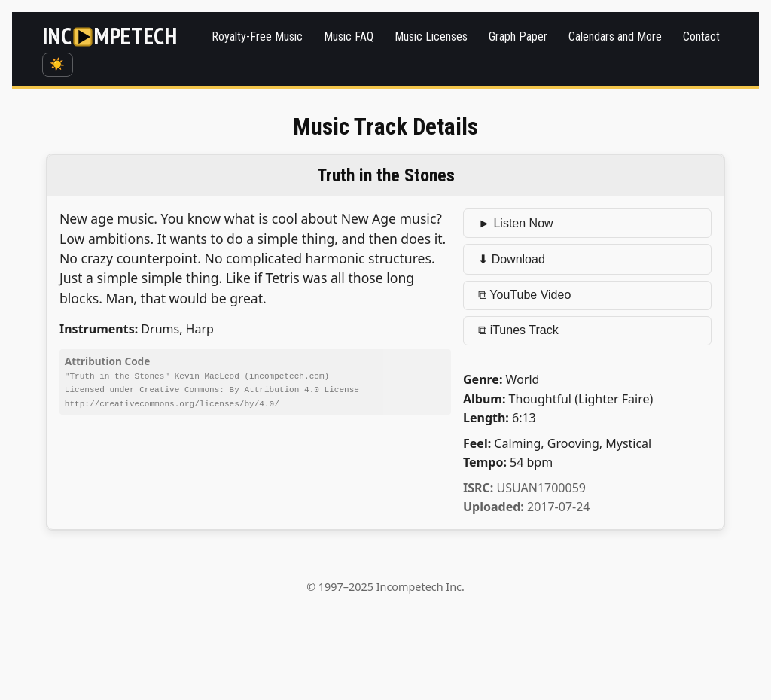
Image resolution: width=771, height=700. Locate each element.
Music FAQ (349, 37)
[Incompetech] (110, 37)
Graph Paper (518, 37)
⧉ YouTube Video (524, 295)
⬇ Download (512, 259)
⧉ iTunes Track (518, 330)
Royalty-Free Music (257, 37)
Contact (701, 37)
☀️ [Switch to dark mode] (57, 64)
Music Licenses (431, 37)
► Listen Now (515, 223)
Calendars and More (615, 37)
